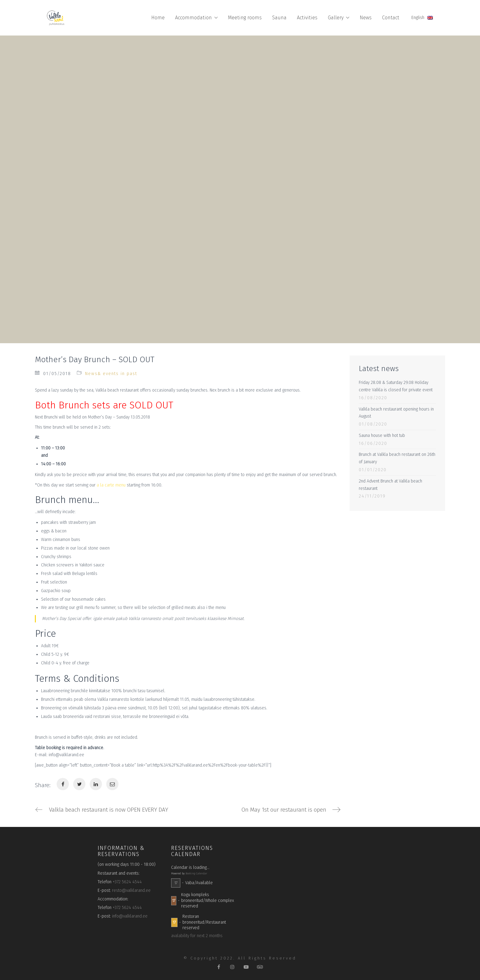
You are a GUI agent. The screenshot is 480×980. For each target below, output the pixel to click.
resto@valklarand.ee (131, 890)
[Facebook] (63, 784)
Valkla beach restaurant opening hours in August (396, 413)
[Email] (112, 784)
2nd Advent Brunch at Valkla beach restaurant (390, 485)
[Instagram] (232, 967)
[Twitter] (79, 784)
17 (176, 883)
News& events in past (111, 374)
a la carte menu (111, 485)
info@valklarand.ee (130, 916)
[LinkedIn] (96, 784)
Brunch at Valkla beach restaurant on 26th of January (397, 458)
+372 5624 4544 (127, 882)
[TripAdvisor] (260, 967)
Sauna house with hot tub (382, 436)
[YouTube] (246, 967)
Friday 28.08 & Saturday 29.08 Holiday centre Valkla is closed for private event (396, 386)
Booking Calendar (196, 873)
